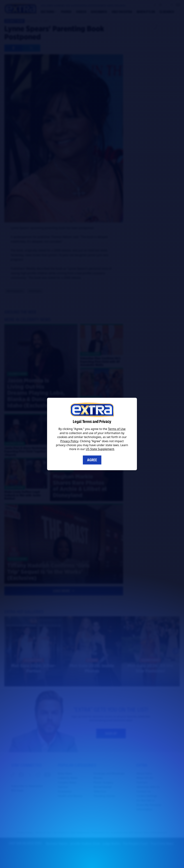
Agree (92, 460)
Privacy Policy (69, 441)
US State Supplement (100, 449)
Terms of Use (117, 429)
